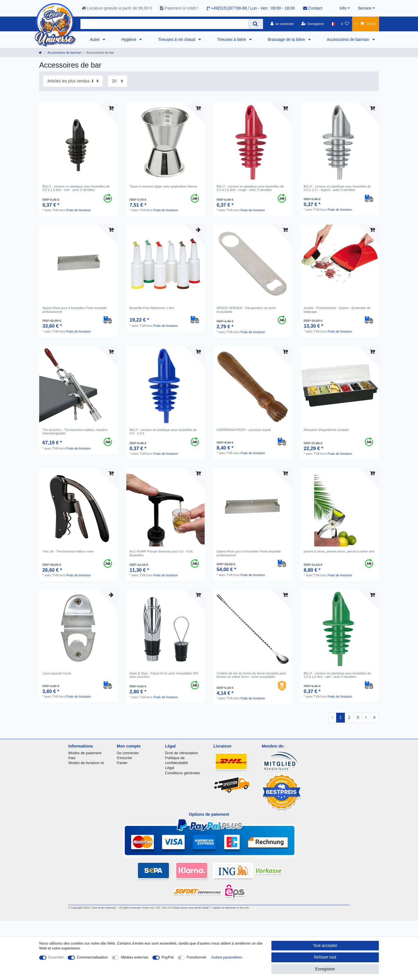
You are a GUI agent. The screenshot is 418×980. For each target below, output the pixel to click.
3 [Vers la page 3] (358, 717)
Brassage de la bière (287, 39)
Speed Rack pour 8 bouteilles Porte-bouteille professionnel (249, 553)
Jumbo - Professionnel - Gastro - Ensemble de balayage (337, 310)
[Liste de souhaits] (345, 24)
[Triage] (73, 81)
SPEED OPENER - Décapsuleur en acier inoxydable (246, 310)
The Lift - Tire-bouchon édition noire (68, 551)
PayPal (168, 957)
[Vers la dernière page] (374, 718)
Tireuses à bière (232, 39)
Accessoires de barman (349, 39)
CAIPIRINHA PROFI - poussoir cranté (244, 430)
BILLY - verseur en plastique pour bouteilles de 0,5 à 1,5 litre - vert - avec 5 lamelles (337, 675)
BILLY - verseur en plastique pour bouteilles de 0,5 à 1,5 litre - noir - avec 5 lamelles (76, 188)
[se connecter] (282, 24)
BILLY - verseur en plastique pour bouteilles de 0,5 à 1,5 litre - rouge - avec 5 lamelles (250, 188)
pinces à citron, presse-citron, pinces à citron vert (339, 551)
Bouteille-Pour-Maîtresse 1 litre (152, 308)
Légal (170, 768)
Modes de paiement (85, 753)
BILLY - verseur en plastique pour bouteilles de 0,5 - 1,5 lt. (163, 432)
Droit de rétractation (182, 753)
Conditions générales (183, 773)
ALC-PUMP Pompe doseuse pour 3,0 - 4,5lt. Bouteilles (161, 553)
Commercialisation (92, 957)
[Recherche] (255, 24)
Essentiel (56, 957)
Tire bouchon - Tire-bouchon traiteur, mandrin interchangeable (75, 432)
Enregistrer (325, 969)
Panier (122, 763)
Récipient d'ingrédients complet (326, 430)
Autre (95, 39)
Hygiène (129, 39)
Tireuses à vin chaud (177, 39)
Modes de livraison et (86, 763)
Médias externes (135, 957)
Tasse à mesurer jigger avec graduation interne (163, 186)
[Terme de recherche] (164, 24)
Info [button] (343, 8)
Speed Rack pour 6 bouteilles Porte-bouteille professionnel (74, 310)
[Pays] (333, 24)
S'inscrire (124, 758)
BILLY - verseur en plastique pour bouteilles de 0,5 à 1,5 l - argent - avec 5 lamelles (337, 188)
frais (72, 758)
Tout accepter (325, 945)
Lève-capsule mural (57, 673)
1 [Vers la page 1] (340, 717)
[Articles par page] (118, 81)
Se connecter (128, 753)
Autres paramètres (227, 957)
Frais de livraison (79, 210)
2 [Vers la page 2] (349, 717)
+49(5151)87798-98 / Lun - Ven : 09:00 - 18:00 (251, 8)
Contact (313, 8)
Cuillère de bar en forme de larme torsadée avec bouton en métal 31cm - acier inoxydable (251, 675)
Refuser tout (325, 957)
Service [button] (365, 8)
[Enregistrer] (313, 24)
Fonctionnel (196, 957)
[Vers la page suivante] (366, 718)
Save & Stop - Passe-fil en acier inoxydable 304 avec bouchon (164, 675)
